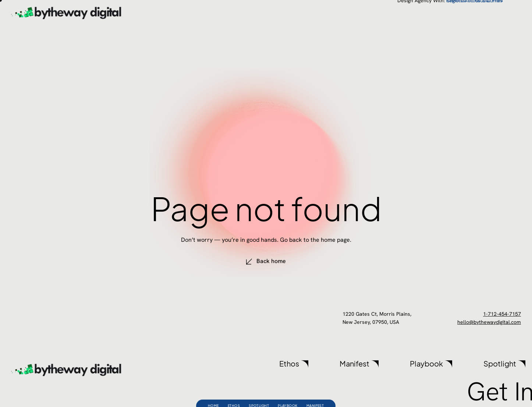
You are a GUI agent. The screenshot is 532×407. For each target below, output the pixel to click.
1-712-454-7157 (502, 314)
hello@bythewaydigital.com (489, 322)
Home (213, 394)
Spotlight (259, 394)
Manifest (315, 394)
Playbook (288, 394)
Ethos (234, 394)
